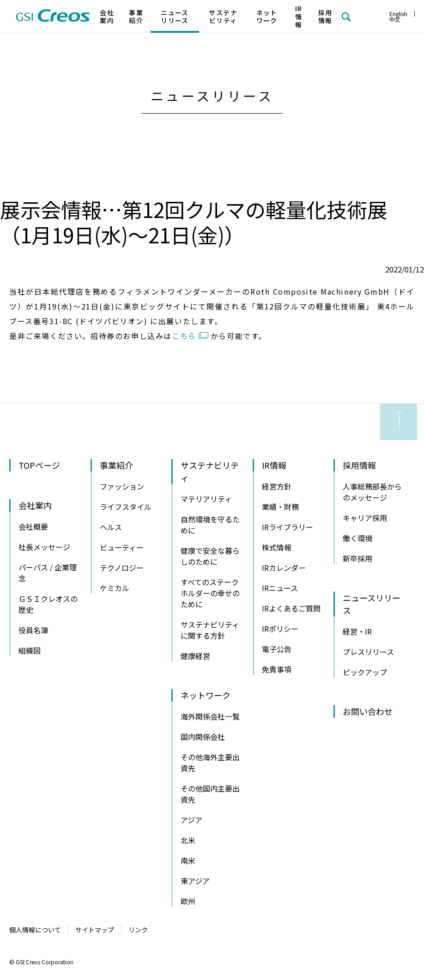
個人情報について (35, 930)
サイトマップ (95, 930)
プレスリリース (368, 652)
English (398, 14)
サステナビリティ (223, 17)
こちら (184, 336)
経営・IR (357, 631)
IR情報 (299, 16)
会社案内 (107, 17)
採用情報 (325, 17)
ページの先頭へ (399, 422)
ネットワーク (267, 17)
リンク (138, 930)
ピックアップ (365, 672)
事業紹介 (136, 17)
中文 (395, 19)
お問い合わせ (368, 711)
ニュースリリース (175, 17)
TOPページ (39, 465)
